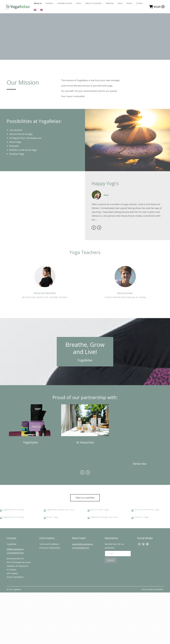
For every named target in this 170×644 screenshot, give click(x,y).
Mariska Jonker (125, 293)
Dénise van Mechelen (45, 293)
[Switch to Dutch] (35, 10)
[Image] (31, 420)
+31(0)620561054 (15, 532)
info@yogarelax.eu (15, 528)
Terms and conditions (49, 523)
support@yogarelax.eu (82, 523)
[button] (94, 228)
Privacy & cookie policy (50, 526)
